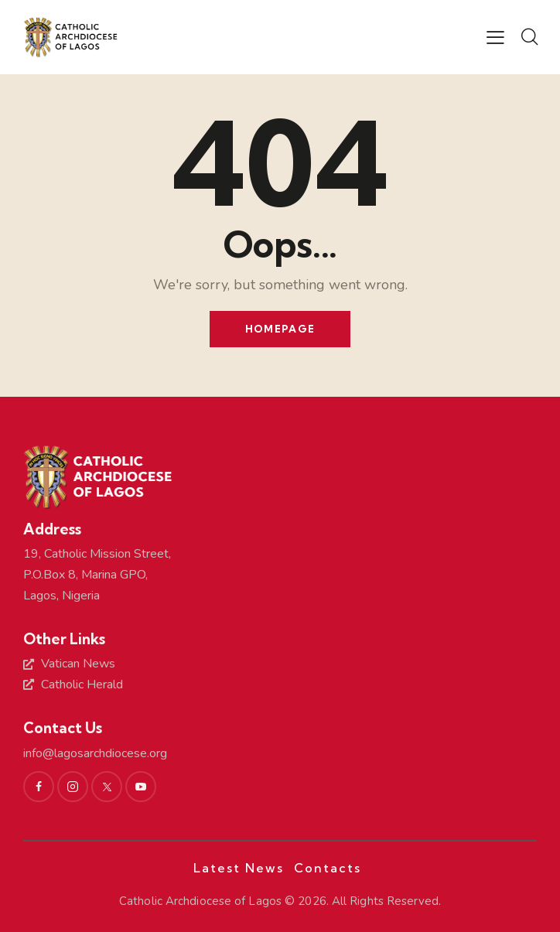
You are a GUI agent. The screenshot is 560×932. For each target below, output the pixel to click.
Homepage (280, 329)
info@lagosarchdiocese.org (95, 753)
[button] (495, 38)
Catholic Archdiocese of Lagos (200, 901)
